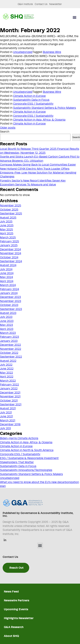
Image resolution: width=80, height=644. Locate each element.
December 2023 (10, 297)
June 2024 (7, 273)
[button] (74, 17)
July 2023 (6, 317)
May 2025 (6, 230)
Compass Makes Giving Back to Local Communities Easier (38, 165)
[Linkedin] (5, 540)
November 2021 (10, 397)
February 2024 (9, 289)
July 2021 (6, 413)
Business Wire (52, 52)
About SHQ (11, 636)
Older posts (8, 128)
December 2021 (10, 393)
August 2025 (8, 218)
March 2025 (8, 238)
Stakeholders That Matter (17, 462)
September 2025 (11, 214)
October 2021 (9, 401)
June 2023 (7, 321)
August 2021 (8, 408)
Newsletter (55, 4)
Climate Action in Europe (29, 96)
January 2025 (9, 245)
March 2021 (8, 421)
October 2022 (9, 353)
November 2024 (11, 253)
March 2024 (8, 285)
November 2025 (11, 206)
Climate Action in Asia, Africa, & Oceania (39, 120)
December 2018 (10, 424)
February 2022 (9, 385)
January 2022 (9, 389)
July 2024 (6, 269)
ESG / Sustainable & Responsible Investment (29, 458)
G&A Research (14, 627)
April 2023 (7, 329)
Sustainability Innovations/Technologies (26, 470)
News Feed (11, 592)
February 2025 (9, 241)
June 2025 (7, 225)
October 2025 (9, 210)
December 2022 (10, 345)
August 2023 (8, 313)
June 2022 (7, 369)
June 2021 (6, 416)
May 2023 (6, 325)
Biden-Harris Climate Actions (19, 438)
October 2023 (9, 305)
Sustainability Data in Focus (31, 100)
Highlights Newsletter (19, 618)
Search (5, 132)
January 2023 (9, 341)
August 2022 (8, 361)
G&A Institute (25, 4)
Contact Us (41, 4)
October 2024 (9, 257)
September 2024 (11, 261)
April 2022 (7, 377)
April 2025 (7, 233)
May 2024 (6, 277)
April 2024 (7, 281)
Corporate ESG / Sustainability (33, 104)
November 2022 (11, 349)
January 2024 (9, 293)
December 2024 (10, 249)
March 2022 (8, 381)
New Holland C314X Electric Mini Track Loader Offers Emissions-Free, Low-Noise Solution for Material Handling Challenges (38, 173)
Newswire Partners (17, 600)
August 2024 (8, 265)
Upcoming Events (16, 609)
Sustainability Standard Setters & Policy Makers (45, 108)
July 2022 (6, 365)
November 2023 (11, 301)
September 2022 (11, 357)
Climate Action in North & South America (27, 450)
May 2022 (6, 373)
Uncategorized (23, 52)
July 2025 (6, 222)
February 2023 (9, 337)
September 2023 (11, 309)
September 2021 (11, 405)
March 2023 (8, 333)
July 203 (5, 428)
